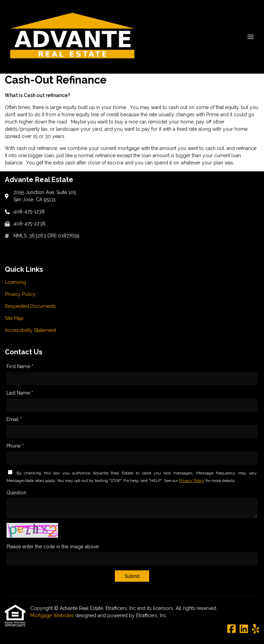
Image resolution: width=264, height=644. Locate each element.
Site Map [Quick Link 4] (14, 318)
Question (16, 493)
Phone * (15, 446)
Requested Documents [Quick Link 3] (30, 306)
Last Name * (20, 393)
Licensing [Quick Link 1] (15, 282)
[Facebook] (232, 629)
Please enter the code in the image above (53, 547)
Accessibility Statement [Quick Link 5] (30, 330)
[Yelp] (256, 629)
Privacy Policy (192, 481)
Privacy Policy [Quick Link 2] (20, 294)
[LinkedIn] (244, 629)
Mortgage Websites (53, 615)
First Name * (20, 366)
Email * (14, 419)
